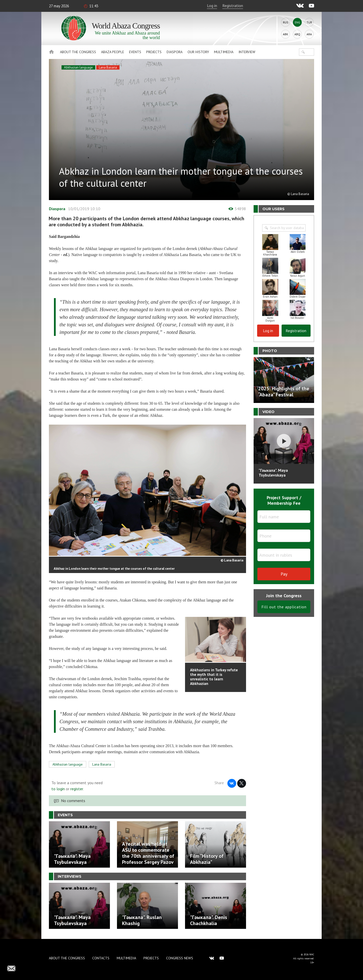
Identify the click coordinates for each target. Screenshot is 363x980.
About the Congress (78, 52)
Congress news (180, 958)
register (77, 789)
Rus (286, 22)
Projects (154, 52)
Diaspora (175, 52)
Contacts (101, 958)
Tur (309, 22)
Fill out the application (284, 607)
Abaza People (113, 52)
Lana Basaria (108, 67)
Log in (212, 6)
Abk (285, 34)
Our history (198, 52)
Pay (284, 574)
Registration (233, 6)
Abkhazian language (78, 67)
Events (135, 52)
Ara (309, 34)
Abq (297, 34)
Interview (247, 52)
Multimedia (224, 52)
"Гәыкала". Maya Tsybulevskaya (273, 473)
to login (58, 789)
